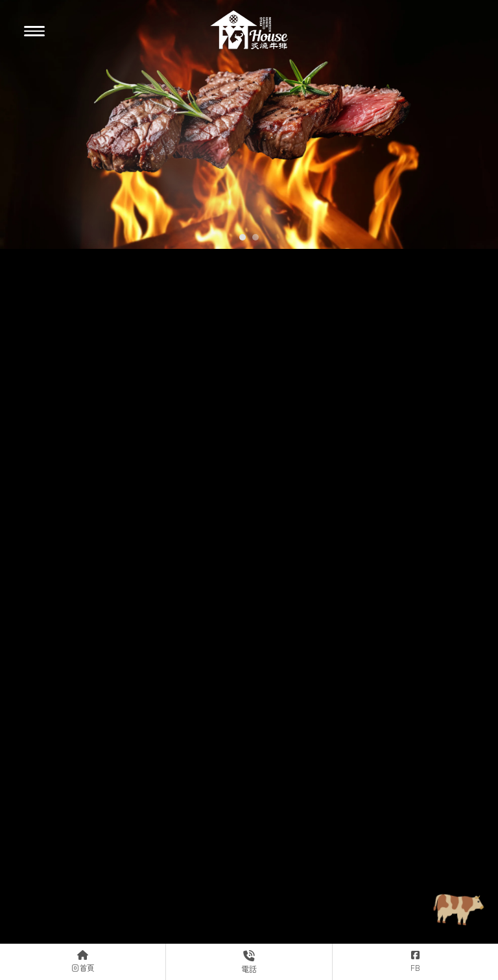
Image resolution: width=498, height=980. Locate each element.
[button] (243, 237)
